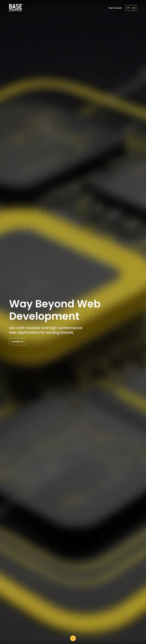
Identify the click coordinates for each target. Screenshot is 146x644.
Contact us (17, 342)
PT (129, 8)
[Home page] (16, 8)
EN (134, 8)
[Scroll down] (73, 638)
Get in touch (115, 8)
